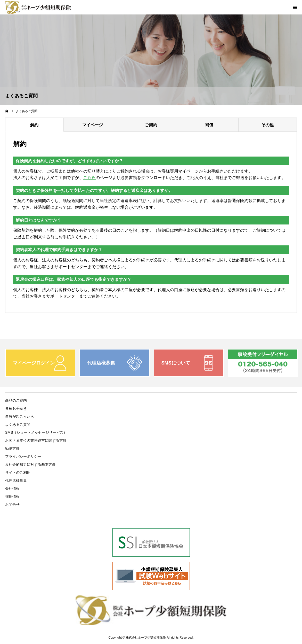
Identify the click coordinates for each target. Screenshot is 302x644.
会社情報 (12, 488)
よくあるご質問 (18, 424)
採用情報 (12, 496)
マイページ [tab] (93, 125)
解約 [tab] (34, 125)
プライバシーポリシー (23, 456)
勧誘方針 (12, 448)
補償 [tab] (209, 125)
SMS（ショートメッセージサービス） (36, 432)
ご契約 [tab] (151, 125)
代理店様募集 (16, 480)
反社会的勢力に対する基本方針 (30, 464)
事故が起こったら (20, 416)
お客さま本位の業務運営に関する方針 (36, 440)
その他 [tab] (267, 125)
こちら (89, 178)
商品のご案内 (16, 400)
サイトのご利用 (18, 472)
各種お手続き (16, 408)
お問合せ (12, 505)
